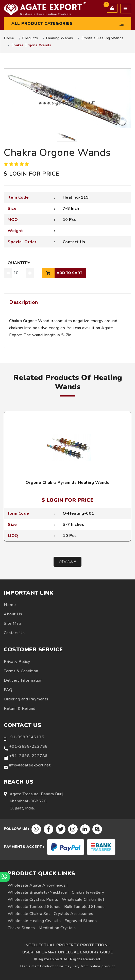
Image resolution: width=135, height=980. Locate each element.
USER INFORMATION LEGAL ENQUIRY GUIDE (68, 952)
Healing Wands (60, 38)
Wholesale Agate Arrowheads (37, 885)
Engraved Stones (81, 921)
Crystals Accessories (74, 914)
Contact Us (74, 242)
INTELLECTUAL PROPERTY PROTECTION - (68, 945)
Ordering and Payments (26, 699)
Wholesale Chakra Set (83, 900)
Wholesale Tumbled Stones (34, 907)
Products (30, 38)
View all (68, 562)
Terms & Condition (21, 671)
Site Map (12, 623)
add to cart (62, 273)
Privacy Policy (17, 662)
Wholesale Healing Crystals (34, 921)
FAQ (8, 690)
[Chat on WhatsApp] (5, 877)
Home (9, 38)
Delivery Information (23, 680)
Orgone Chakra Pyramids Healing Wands (68, 483)
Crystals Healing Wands (103, 38)
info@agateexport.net (30, 765)
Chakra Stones (21, 928)
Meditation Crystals (57, 928)
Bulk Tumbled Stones (85, 907)
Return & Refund (20, 708)
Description (24, 302)
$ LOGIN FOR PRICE (31, 174)
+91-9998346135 (26, 737)
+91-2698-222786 (28, 746)
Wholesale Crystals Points (33, 900)
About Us (13, 614)
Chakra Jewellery (88, 892)
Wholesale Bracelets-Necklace (37, 892)
